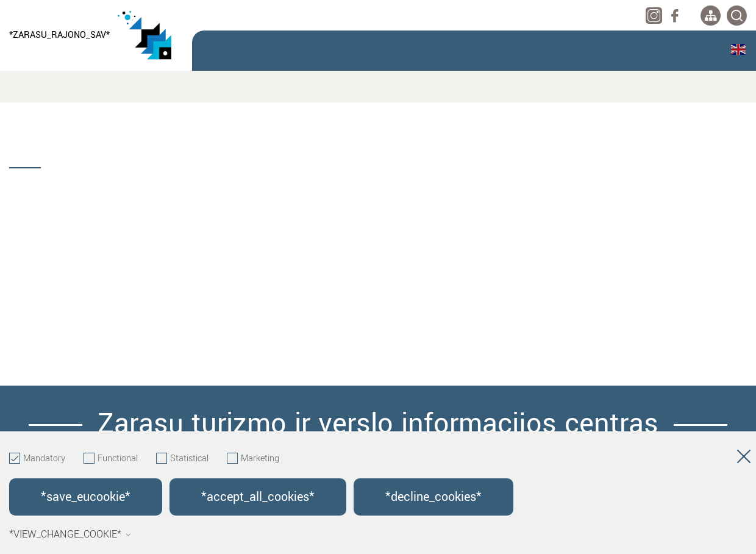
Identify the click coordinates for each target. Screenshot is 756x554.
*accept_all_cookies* (258, 497)
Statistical (182, 459)
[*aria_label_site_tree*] (711, 16)
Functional (111, 459)
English (738, 49)
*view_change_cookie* (70, 534)
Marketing (253, 459)
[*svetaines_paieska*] (737, 16)
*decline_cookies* (433, 497)
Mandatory (37, 459)
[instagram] (654, 16)
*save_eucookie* (86, 497)
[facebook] (675, 16)
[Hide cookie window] (744, 459)
